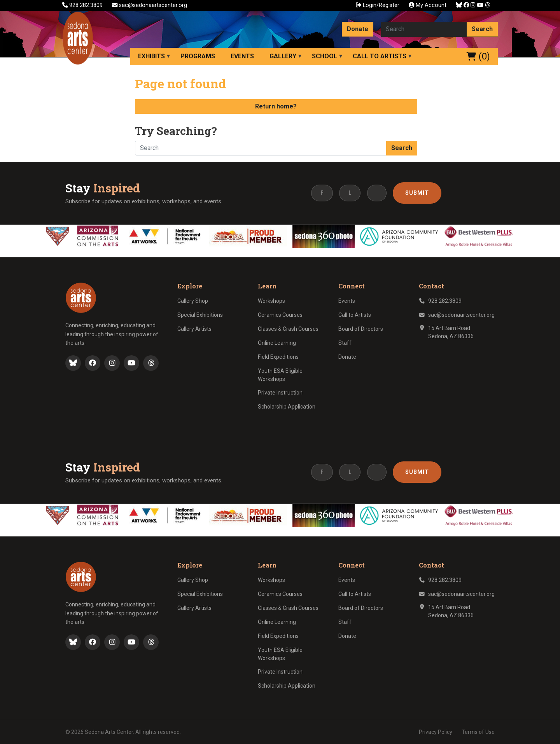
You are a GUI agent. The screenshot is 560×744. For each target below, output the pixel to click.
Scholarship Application (287, 407)
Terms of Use (478, 732)
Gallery (283, 56)
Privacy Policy (436, 732)
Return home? (276, 106)
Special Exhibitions (200, 315)
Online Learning (277, 343)
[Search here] (424, 29)
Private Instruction (280, 393)
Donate (358, 29)
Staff (345, 343)
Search (482, 29)
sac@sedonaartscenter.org (150, 5)
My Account (428, 5)
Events (242, 56)
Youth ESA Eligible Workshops (280, 375)
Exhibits (151, 56)
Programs (198, 56)
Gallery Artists (194, 329)
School (325, 56)
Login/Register (378, 5)
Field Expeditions (278, 357)
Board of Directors (361, 329)
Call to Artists (380, 56)
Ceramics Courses (280, 315)
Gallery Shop (193, 301)
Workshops (271, 301)
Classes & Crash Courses (288, 329)
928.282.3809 (83, 5)
